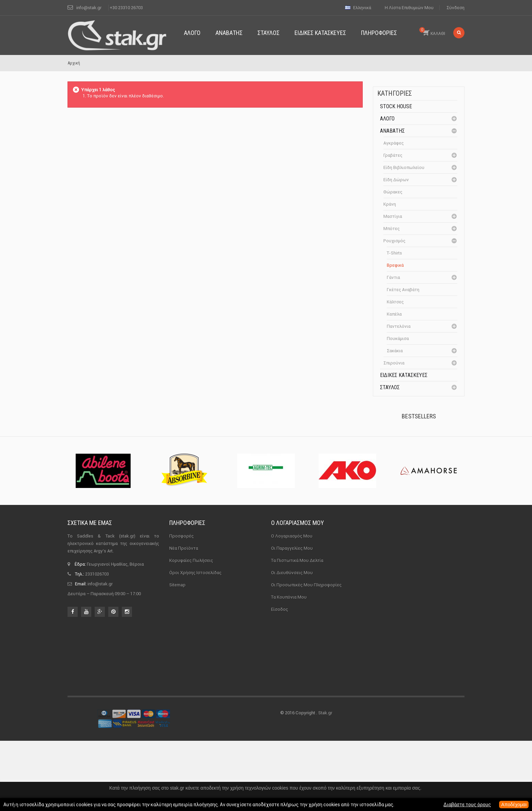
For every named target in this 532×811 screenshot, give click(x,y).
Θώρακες (393, 192)
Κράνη (390, 204)
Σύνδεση (455, 8)
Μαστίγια (393, 216)
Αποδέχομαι (514, 805)
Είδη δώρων (396, 180)
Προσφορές (182, 673)
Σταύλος (390, 387)
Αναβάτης (392, 131)
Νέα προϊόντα (184, 686)
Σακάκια (395, 351)
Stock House (396, 106)
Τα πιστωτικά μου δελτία (297, 698)
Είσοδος (280, 747)
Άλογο (387, 119)
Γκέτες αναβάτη (403, 290)
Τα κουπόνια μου (289, 734)
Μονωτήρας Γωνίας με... (434, 525)
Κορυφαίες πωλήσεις (191, 698)
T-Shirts (394, 253)
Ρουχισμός (394, 241)
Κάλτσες (395, 302)
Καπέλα (394, 314)
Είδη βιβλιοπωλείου (404, 167)
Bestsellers (419, 416)
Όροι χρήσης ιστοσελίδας (195, 710)
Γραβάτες (393, 155)
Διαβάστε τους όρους (467, 805)
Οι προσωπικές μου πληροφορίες (306, 722)
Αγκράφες (394, 143)
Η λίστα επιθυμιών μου (409, 8)
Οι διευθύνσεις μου (292, 710)
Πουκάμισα (398, 338)
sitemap (177, 722)
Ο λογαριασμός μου (298, 660)
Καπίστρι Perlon (430, 481)
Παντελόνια (399, 326)
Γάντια (393, 277)
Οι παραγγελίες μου (292, 686)
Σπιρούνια (394, 363)
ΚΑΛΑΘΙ (432, 32)
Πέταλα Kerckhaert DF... (433, 443)
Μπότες (392, 229)
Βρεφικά (395, 265)
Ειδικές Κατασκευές (404, 375)
